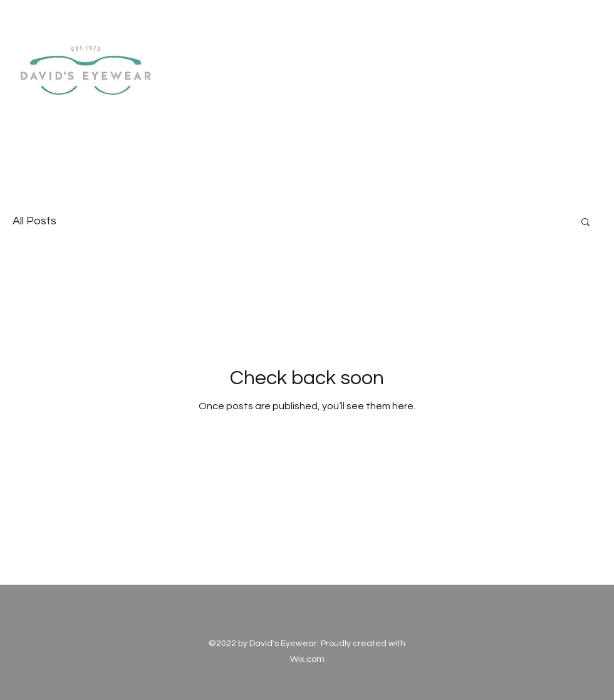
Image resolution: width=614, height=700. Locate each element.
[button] (585, 223)
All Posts (34, 221)
